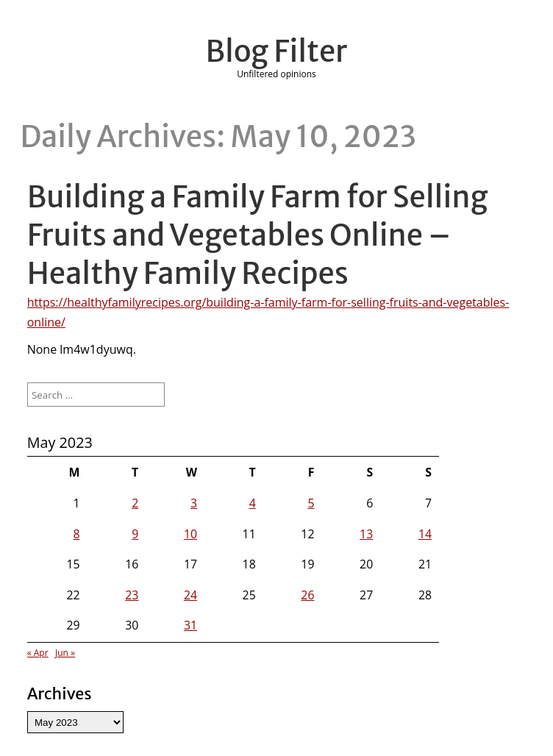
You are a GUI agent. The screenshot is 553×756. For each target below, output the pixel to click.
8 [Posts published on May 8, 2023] (76, 534)
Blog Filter (277, 51)
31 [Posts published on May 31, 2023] (190, 625)
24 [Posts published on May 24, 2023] (190, 595)
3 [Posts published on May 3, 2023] (194, 503)
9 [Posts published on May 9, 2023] (135, 534)
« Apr (38, 653)
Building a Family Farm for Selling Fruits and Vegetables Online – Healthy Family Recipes (258, 235)
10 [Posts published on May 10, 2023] (190, 534)
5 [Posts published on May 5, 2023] (311, 503)
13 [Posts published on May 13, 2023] (366, 534)
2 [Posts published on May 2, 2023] (135, 503)
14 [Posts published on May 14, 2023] (425, 534)
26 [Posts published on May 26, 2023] (307, 595)
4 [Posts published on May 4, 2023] (253, 503)
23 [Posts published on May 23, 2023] (132, 595)
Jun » (65, 653)
